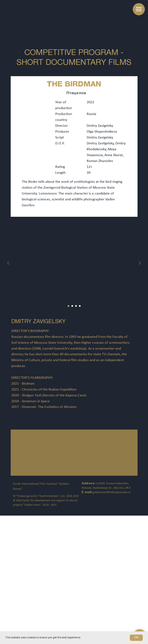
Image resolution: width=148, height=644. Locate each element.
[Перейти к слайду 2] (72, 306)
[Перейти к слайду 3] (76, 306)
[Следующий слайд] (140, 263)
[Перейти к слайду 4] (80, 306)
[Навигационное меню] (139, 9)
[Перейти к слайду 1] (68, 306)
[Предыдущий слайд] (8, 263)
